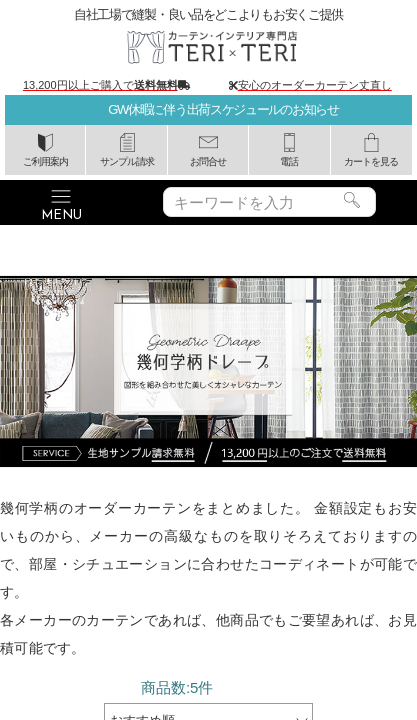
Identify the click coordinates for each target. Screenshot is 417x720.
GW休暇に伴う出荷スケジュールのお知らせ (223, 109)
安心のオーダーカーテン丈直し (315, 85)
